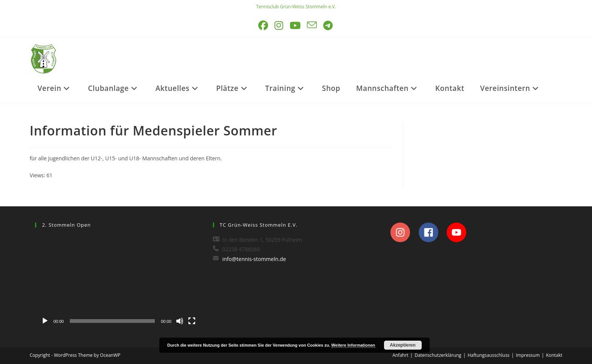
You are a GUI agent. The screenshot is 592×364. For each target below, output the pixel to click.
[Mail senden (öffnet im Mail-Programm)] (312, 25)
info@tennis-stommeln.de (254, 259)
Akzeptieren (403, 345)
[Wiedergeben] (45, 321)
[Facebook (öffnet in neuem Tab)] (264, 25)
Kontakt (554, 355)
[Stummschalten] (180, 321)
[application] (118, 282)
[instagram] (404, 232)
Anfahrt (400, 355)
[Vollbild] (192, 321)
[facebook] (432, 232)
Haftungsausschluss (488, 355)
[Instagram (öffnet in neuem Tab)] (279, 25)
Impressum (528, 355)
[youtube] (459, 232)
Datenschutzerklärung (438, 355)
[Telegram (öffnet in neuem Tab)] (328, 25)
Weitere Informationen (353, 345)
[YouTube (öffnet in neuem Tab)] (296, 25)
